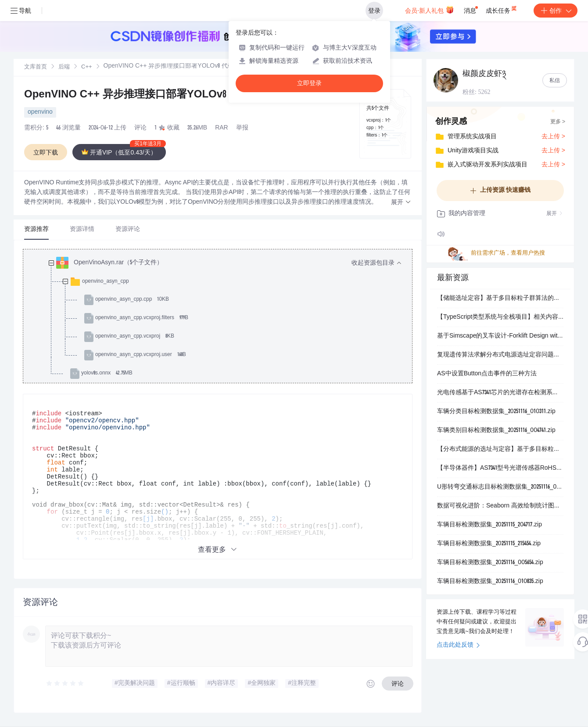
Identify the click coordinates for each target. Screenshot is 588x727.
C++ (87, 67)
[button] (401, 203)
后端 (64, 67)
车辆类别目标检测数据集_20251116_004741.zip (496, 431)
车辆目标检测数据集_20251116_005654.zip (490, 563)
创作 (556, 11)
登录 (374, 11)
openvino (40, 112)
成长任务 (502, 9)
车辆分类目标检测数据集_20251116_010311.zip (496, 412)
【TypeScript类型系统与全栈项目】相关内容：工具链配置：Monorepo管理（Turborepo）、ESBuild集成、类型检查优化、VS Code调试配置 (500, 317)
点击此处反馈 (458, 645)
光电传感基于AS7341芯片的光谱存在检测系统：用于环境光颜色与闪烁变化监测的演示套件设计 (500, 393)
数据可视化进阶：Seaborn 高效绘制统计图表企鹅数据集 (500, 506)
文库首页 (36, 67)
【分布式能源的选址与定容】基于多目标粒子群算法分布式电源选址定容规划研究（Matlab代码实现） (500, 450)
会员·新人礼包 (429, 10)
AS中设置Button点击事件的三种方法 (487, 374)
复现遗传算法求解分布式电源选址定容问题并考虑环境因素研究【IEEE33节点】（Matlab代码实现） (500, 355)
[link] (36, 67)
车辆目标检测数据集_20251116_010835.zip (490, 582)
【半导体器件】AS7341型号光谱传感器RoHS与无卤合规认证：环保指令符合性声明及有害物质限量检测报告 (500, 468)
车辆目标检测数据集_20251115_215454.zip (489, 544)
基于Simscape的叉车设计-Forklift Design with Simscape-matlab (500, 336)
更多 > (558, 122)
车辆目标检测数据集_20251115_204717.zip (489, 525)
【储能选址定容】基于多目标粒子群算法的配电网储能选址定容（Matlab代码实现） (500, 299)
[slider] (65, 684)
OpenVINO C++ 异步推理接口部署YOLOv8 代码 (137, 95)
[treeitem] (225, 318)
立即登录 (309, 83)
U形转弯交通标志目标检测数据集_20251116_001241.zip (500, 487)
